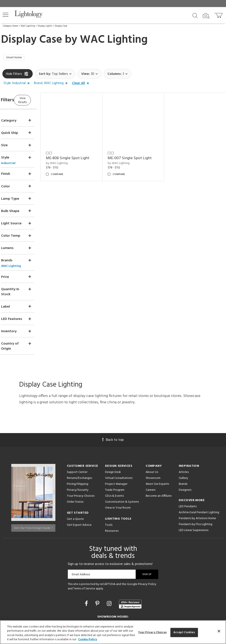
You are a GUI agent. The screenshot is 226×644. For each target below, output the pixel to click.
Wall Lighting (28, 26)
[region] (113, 632)
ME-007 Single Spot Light (141, 154)
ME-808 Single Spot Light (85, 154)
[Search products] (195, 15)
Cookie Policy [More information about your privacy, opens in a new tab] (88, 639)
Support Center (77, 438)
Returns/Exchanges (79, 444)
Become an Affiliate (159, 462)
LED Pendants (188, 473)
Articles (184, 438)
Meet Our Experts (157, 450)
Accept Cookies (184, 632)
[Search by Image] (206, 16)
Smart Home (16, 58)
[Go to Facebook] (87, 570)
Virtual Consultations (119, 444)
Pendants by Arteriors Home (197, 485)
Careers (151, 456)
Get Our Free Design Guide (33, 492)
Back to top (113, 406)
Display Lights (45, 26)
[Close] (219, 631)
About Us (152, 438)
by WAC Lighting (74, 159)
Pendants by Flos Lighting (196, 491)
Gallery (183, 444)
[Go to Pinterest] (98, 570)
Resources (112, 497)
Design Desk (113, 438)
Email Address (81, 541)
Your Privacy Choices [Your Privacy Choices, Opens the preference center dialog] (152, 632)
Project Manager (116, 450)
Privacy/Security (78, 456)
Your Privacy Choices (81, 462)
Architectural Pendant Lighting (199, 479)
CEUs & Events (114, 462)
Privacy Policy (147, 551)
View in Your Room (118, 474)
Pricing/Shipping (78, 450)
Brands (183, 450)
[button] (6, 15)
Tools (109, 491)
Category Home (10, 26)
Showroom (153, 444)
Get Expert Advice (79, 491)
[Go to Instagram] (110, 570)
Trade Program (115, 456)
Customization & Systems (122, 468)
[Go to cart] (219, 14)
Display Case (61, 26)
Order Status (75, 468)
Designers (185, 456)
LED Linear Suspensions (194, 497)
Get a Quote (75, 485)
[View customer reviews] (130, 570)
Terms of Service (84, 555)
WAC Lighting (114, 40)
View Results (39, 101)
